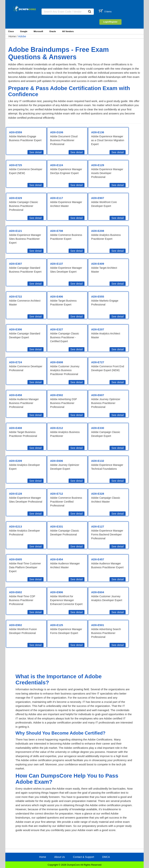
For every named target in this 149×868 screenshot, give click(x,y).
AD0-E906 (57, 592)
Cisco (11, 31)
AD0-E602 (15, 592)
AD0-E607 (98, 395)
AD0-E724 (15, 362)
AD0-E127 (98, 526)
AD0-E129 (98, 165)
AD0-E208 (98, 231)
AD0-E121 (15, 231)
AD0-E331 (57, 526)
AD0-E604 (98, 592)
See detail (35, 152)
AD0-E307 (15, 264)
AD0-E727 (98, 362)
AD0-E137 (57, 264)
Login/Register (110, 22)
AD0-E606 (57, 461)
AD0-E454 (57, 559)
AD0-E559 (15, 132)
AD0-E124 (57, 165)
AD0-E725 (15, 165)
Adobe (22, 36)
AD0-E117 (57, 198)
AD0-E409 (98, 264)
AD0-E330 (98, 428)
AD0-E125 (57, 625)
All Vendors (68, 31)
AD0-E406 (57, 297)
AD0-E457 (98, 559)
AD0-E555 (98, 297)
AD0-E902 (15, 625)
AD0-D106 (57, 132)
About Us (60, 857)
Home (12, 36)
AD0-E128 (15, 494)
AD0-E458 (15, 395)
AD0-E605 (15, 559)
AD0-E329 (15, 198)
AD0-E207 (98, 329)
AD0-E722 (15, 297)
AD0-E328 (98, 494)
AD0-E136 (98, 132)
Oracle (53, 31)
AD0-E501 (98, 625)
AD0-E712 (57, 494)
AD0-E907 (98, 198)
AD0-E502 (57, 395)
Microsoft (38, 31)
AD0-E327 (57, 329)
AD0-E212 (57, 428)
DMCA (106, 857)
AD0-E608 (57, 362)
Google (24, 31)
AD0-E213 (15, 526)
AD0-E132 (98, 461)
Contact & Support (84, 857)
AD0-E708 (57, 231)
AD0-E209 (15, 461)
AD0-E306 (15, 329)
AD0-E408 (15, 428)
